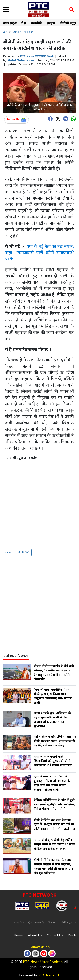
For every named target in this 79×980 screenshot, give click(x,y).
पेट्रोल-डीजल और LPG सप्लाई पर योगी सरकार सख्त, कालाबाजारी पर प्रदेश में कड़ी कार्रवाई (55, 741)
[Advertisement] (39, 502)
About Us (35, 936)
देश (24, 24)
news (9, 552)
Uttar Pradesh (23, 32)
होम (5, 32)
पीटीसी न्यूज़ (68, 24)
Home (18, 936)
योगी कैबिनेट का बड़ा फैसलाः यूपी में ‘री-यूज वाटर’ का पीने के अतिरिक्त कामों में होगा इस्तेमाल (54, 825)
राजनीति (37, 24)
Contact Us (55, 936)
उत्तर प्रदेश (10, 24)
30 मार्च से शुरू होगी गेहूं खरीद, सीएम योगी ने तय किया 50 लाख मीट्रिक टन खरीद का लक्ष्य (54, 845)
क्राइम (51, 24)
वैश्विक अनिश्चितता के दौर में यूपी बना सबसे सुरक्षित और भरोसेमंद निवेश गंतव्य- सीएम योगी (54, 805)
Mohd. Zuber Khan (21, 61)
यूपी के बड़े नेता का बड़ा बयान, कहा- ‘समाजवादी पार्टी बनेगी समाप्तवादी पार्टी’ (39, 253)
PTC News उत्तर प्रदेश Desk (37, 56)
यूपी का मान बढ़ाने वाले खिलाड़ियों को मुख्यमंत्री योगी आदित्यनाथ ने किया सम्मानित (53, 761)
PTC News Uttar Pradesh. (43, 962)
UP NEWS (24, 552)
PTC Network (49, 976)
